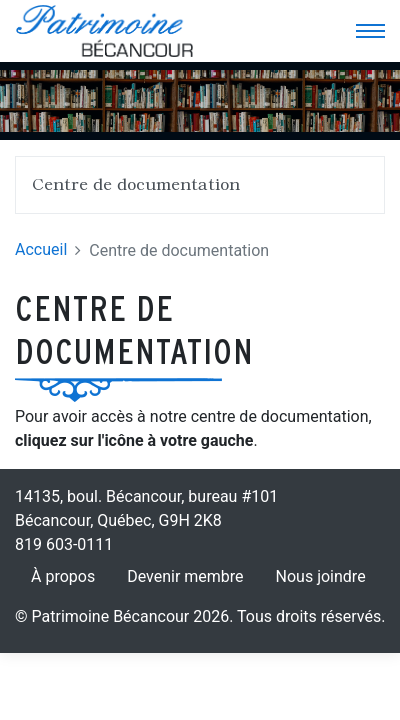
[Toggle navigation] (370, 31)
